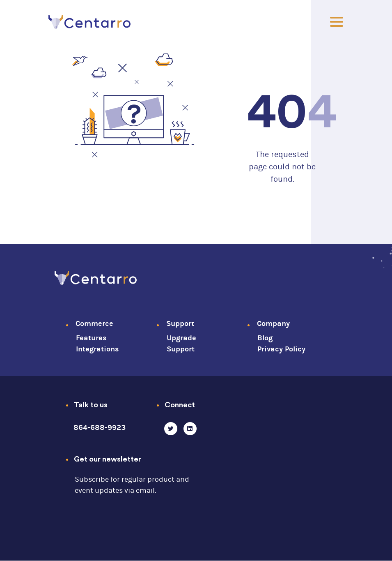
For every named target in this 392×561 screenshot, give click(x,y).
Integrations (97, 349)
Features (91, 338)
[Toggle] (337, 22)
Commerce (94, 324)
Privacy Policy (281, 349)
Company (273, 324)
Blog (265, 338)
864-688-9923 (100, 428)
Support (180, 324)
